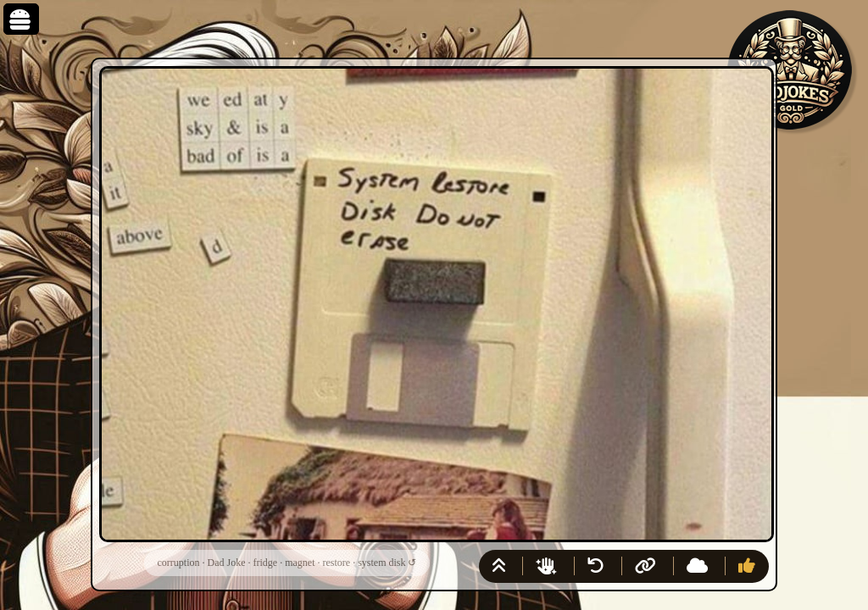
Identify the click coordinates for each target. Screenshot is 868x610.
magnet (300, 563)
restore (336, 563)
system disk (381, 563)
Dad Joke (227, 563)
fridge (266, 563)
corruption (179, 563)
